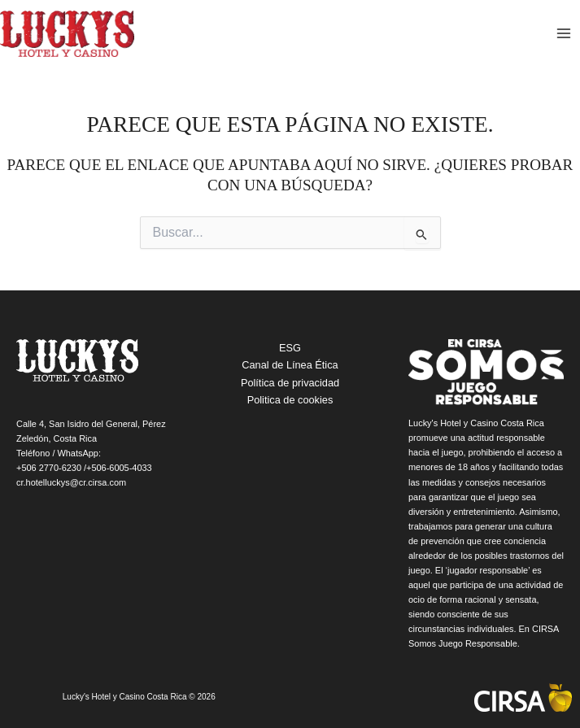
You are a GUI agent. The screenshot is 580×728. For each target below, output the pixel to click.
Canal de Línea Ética (290, 365)
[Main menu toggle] (564, 34)
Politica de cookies (290, 400)
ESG (290, 348)
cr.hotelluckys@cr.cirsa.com (71, 482)
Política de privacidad (290, 383)
